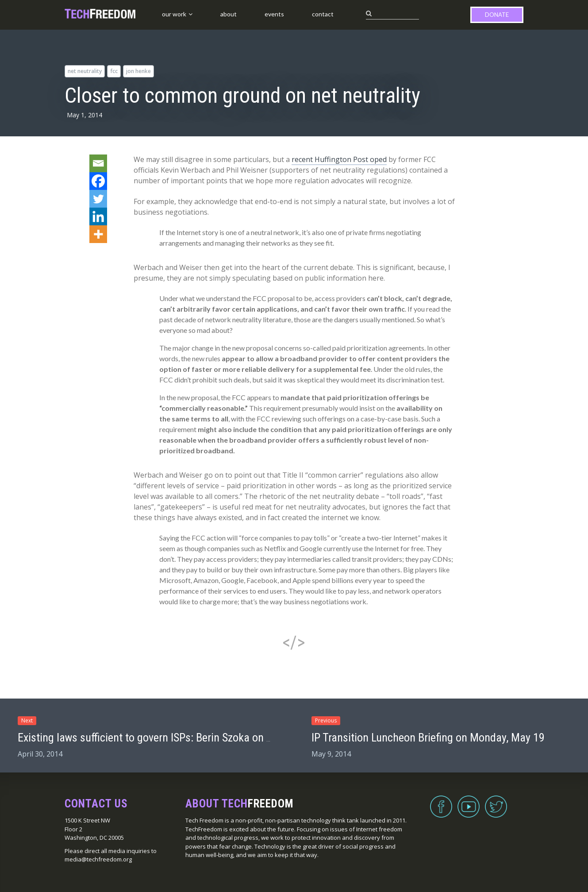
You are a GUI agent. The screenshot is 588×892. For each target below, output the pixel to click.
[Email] (98, 163)
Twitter (496, 801)
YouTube (469, 801)
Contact (323, 14)
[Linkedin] (98, 216)
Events (274, 14)
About (229, 14)
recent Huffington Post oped (339, 159)
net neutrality (85, 71)
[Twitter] (98, 199)
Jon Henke (138, 71)
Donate (497, 15)
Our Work (174, 14)
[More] (98, 234)
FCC (114, 71)
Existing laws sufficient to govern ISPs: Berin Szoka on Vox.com (162, 738)
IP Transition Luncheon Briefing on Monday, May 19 (428, 738)
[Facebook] (98, 181)
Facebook (441, 801)
